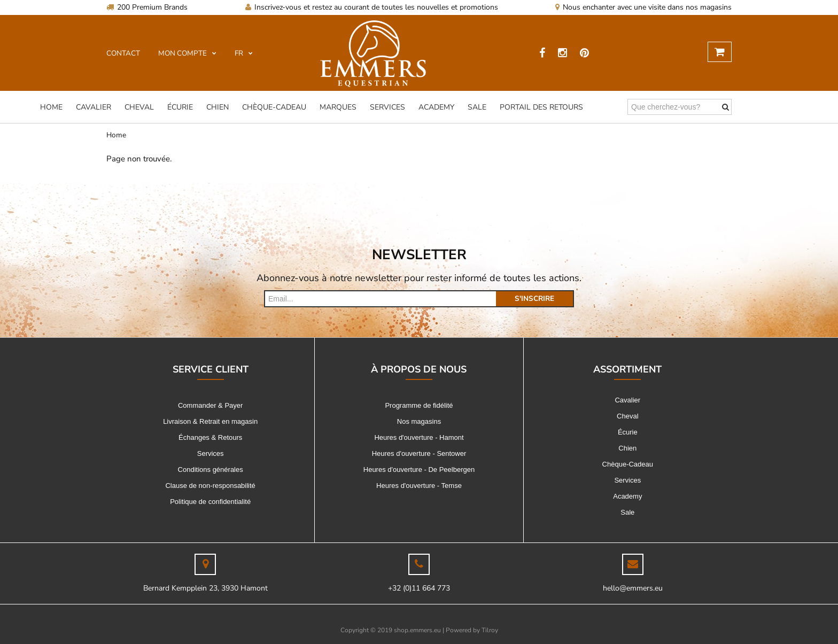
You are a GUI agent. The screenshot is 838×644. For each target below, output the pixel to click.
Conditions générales (211, 470)
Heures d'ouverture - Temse (419, 486)
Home (51, 107)
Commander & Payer (210, 405)
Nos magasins (419, 421)
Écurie (180, 107)
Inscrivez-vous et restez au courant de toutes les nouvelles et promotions (372, 7)
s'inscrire (534, 298)
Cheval (139, 107)
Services (387, 107)
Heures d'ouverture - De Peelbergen (419, 470)
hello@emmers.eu (633, 588)
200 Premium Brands (147, 7)
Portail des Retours (541, 107)
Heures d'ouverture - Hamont (419, 437)
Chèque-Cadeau (274, 107)
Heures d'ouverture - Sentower (419, 453)
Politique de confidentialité (210, 502)
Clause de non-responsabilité (210, 486)
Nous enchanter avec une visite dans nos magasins (643, 7)
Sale (477, 107)
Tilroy (490, 630)
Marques (338, 107)
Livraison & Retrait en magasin (210, 421)
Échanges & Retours (210, 437)
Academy (436, 107)
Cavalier (94, 107)
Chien (218, 107)
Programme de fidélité (419, 405)
